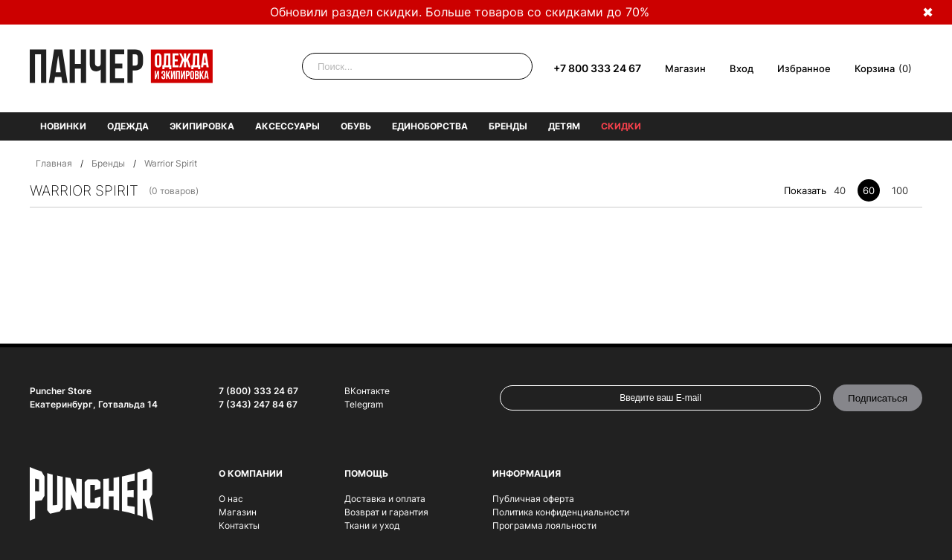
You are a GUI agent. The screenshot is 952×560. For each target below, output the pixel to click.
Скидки (621, 126)
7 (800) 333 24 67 (258, 391)
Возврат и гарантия (386, 512)
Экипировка (202, 126)
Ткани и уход (372, 525)
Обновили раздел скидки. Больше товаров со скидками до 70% (460, 12)
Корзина (875, 68)
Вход (742, 68)
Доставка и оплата (385, 499)
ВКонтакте (367, 391)
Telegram (364, 404)
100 (900, 190)
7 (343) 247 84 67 (258, 404)
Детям (564, 126)
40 (840, 190)
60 (869, 190)
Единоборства (430, 126)
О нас (231, 499)
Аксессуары (287, 126)
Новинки (63, 126)
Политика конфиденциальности (561, 512)
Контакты (239, 525)
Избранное (804, 68)
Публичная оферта (533, 499)
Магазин (685, 68)
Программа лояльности (544, 525)
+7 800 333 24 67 (597, 68)
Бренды (508, 126)
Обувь (356, 126)
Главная (54, 163)
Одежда (128, 126)
